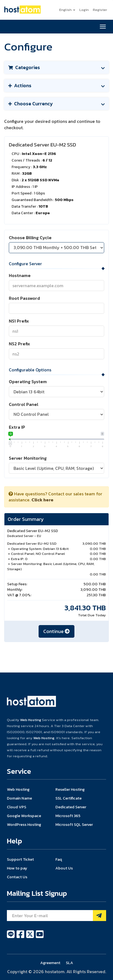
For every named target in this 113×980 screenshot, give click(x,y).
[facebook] (21, 937)
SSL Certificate (68, 798)
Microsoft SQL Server (74, 824)
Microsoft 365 (68, 816)
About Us (64, 868)
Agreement (50, 963)
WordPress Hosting (24, 824)
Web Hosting (31, 720)
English (67, 10)
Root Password (24, 298)
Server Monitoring (28, 458)
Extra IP (17, 427)
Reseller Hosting (70, 789)
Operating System (28, 382)
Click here (42, 500)
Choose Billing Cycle (30, 238)
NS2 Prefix (19, 344)
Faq (59, 859)
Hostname (20, 276)
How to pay (17, 868)
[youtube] (40, 937)
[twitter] (30, 937)
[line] (11, 937)
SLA (69, 963)
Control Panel (24, 404)
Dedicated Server (71, 807)
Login (84, 10)
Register (100, 10)
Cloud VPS (17, 807)
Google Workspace (24, 816)
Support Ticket (20, 859)
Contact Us (17, 877)
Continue (57, 631)
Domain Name (19, 798)
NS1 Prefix (19, 321)
